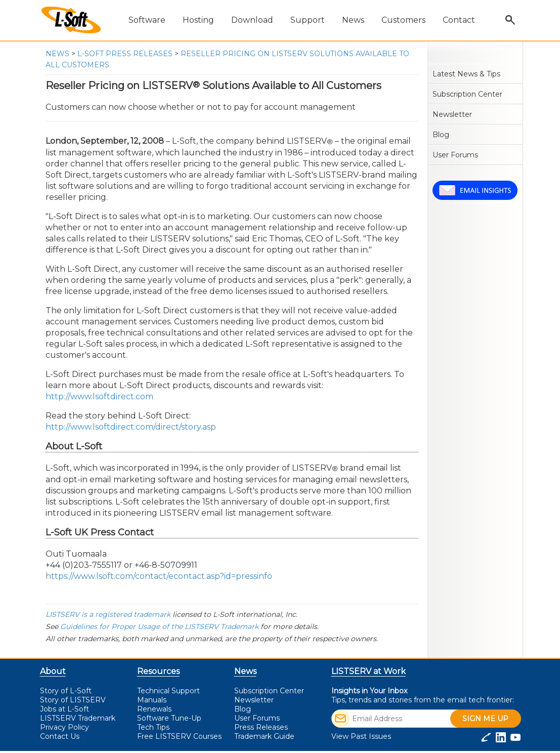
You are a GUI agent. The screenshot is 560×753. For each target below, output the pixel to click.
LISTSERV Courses (179, 736)
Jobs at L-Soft (64, 709)
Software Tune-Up (169, 718)
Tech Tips (153, 727)
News (57, 54)
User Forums (455, 155)
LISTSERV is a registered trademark (108, 614)
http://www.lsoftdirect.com (99, 396)
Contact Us (60, 736)
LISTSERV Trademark (78, 718)
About (53, 671)
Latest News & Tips (466, 74)
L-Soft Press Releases (125, 54)
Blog (441, 135)
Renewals (154, 709)
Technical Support (168, 691)
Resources (158, 671)
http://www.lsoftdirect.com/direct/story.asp (131, 427)
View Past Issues (361, 736)
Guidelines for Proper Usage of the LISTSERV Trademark (159, 626)
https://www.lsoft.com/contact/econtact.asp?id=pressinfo (159, 576)
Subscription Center (467, 94)
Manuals (152, 700)
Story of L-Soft (66, 691)
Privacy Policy (64, 727)
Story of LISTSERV (73, 700)
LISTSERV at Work (369, 671)
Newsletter (452, 114)
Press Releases (261, 727)
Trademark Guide (264, 736)
